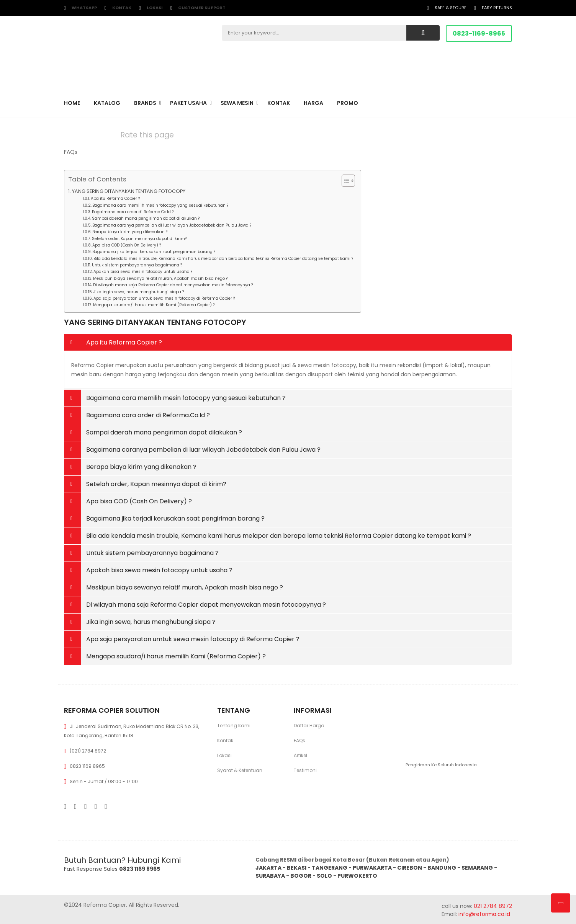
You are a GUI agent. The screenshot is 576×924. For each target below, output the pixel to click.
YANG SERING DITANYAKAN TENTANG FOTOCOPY (129, 191)
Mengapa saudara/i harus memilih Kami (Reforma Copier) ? (154, 305)
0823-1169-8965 (479, 33)
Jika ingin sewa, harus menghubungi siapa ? (139, 292)
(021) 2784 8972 (88, 751)
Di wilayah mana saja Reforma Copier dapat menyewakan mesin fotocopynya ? (173, 285)
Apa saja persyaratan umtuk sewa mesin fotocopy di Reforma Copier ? (164, 298)
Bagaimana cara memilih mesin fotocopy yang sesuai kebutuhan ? (160, 205)
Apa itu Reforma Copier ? (115, 198)
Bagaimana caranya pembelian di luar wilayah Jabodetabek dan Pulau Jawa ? (172, 225)
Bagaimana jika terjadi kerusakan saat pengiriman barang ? (154, 252)
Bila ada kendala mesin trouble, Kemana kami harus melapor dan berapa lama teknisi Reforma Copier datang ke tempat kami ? (223, 259)
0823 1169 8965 (87, 766)
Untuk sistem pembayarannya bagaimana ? (137, 265)
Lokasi (155, 8)
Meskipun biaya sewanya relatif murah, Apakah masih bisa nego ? (160, 278)
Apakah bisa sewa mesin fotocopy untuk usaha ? (143, 272)
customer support (202, 8)
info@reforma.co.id (484, 914)
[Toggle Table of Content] (344, 181)
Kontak (122, 8)
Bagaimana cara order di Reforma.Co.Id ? (133, 212)
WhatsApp (84, 8)
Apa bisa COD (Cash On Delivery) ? (127, 245)
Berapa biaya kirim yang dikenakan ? (130, 232)
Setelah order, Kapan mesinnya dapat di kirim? (139, 239)
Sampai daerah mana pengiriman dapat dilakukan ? (146, 218)
